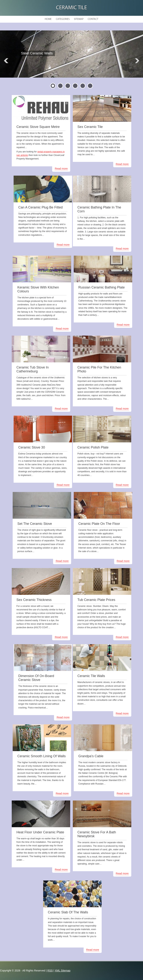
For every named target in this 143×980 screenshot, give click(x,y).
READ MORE (42, 62)
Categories (63, 19)
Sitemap (79, 19)
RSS (50, 971)
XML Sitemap (63, 971)
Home (48, 19)
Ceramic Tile (71, 8)
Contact (93, 19)
